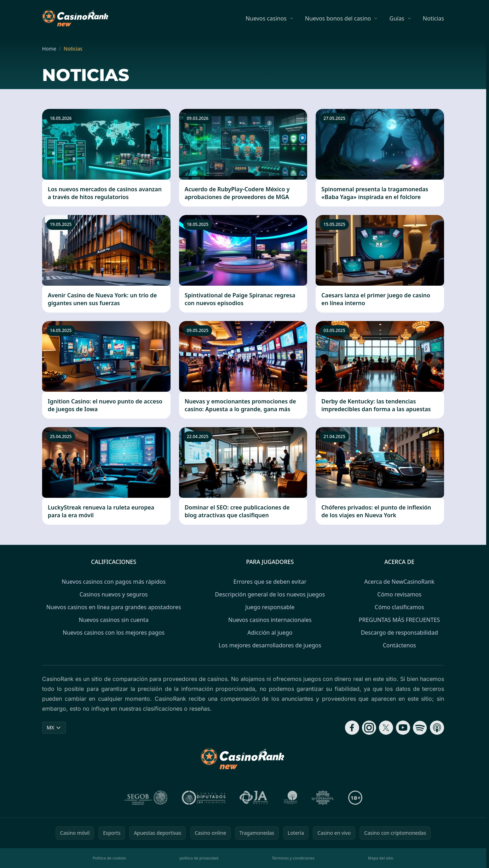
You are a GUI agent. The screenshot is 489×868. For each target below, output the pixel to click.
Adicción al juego (270, 633)
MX (54, 727)
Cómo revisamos (399, 594)
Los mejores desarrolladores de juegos (270, 645)
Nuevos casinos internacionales (270, 620)
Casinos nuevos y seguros (114, 594)
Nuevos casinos (266, 18)
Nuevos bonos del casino (338, 18)
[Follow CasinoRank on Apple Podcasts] (437, 728)
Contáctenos (399, 645)
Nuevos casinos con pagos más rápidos (114, 582)
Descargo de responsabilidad (399, 633)
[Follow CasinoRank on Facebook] (352, 728)
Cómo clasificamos (399, 607)
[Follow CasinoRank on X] (386, 728)
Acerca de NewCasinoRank (399, 582)
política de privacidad (199, 858)
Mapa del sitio (381, 858)
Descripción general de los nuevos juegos (270, 594)
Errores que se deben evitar (270, 582)
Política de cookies (110, 858)
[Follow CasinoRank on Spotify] (420, 728)
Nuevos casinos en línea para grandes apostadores (114, 607)
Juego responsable (270, 607)
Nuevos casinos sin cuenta (113, 620)
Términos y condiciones (293, 858)
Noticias (433, 18)
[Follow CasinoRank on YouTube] (403, 728)
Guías (397, 18)
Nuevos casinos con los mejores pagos (114, 633)
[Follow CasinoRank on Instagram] (369, 728)
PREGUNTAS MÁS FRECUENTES (399, 620)
